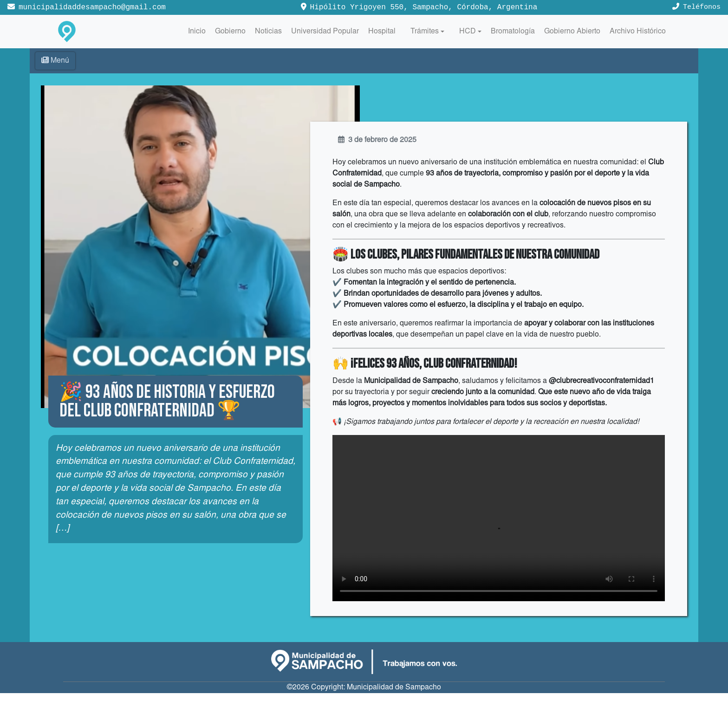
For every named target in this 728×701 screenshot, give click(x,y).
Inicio (197, 32)
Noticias (268, 32)
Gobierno (230, 32)
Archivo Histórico (638, 32)
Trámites (425, 32)
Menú (55, 60)
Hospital (382, 32)
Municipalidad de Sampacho (394, 695)
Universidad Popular (325, 32)
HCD (468, 32)
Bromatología (513, 32)
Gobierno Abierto (572, 32)
